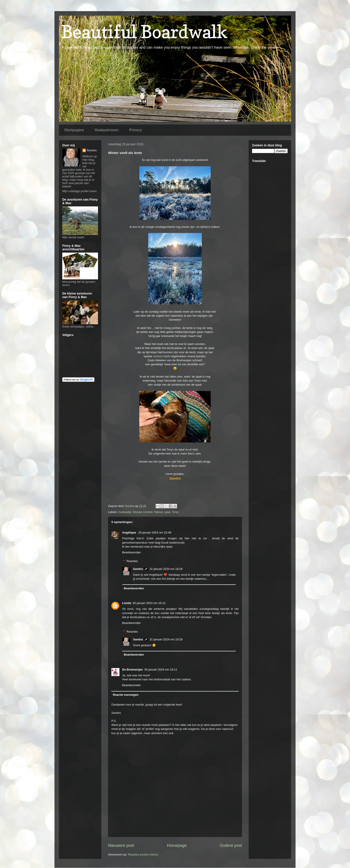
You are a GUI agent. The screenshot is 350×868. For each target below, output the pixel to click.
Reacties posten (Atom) (143, 855)
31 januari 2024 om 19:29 (166, 569)
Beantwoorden (131, 552)
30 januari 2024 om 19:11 (161, 670)
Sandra (138, 569)
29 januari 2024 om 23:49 (155, 533)
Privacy (136, 130)
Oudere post (231, 845)
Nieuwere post (121, 845)
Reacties (132, 561)
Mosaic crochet (143, 512)
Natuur (158, 512)
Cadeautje (125, 512)
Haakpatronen (107, 130)
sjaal (167, 512)
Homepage (177, 845)
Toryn (175, 512)
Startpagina (74, 130)
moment (158, 356)
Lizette (127, 603)
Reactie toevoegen (126, 695)
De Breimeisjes (132, 670)
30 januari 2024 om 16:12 (149, 603)
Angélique (129, 533)
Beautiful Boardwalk (144, 32)
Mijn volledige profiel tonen (79, 191)
